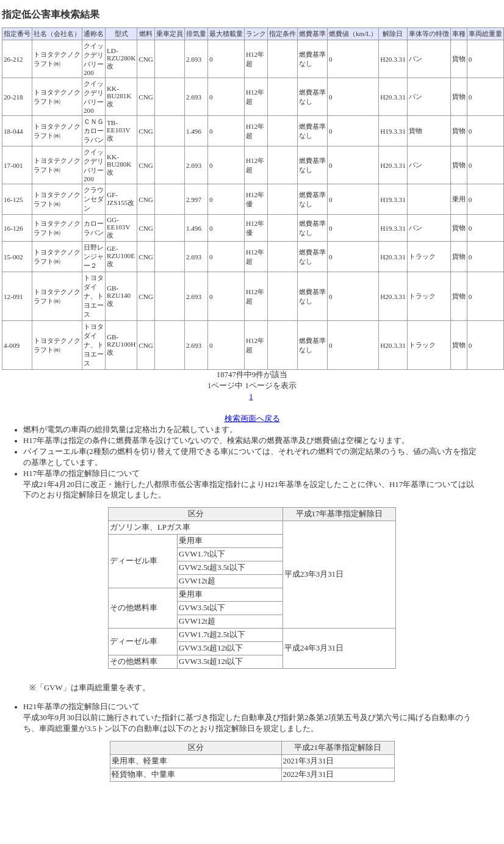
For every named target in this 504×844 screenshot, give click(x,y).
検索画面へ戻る (252, 419)
